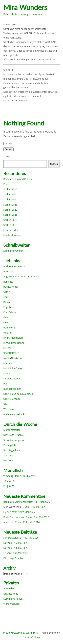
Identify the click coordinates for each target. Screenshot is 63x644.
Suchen (7, 157)
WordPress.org (11, 604)
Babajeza (8, 282)
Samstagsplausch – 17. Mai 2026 (32, 502)
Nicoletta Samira (12, 379)
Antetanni (9, 271)
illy (5, 512)
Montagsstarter (12, 430)
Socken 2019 (10, 220)
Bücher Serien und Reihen (18, 179)
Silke (6, 404)
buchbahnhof (11, 287)
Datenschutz (10, 14)
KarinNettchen (11, 353)
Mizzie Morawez (12, 235)
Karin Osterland (12, 517)
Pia (5, 384)
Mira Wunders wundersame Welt (31, 8)
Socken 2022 (10, 210)
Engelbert (9, 307)
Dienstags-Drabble (14, 435)
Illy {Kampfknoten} (14, 338)
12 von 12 (9, 481)
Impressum (37, 14)
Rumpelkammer (12, 389)
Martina (8, 363)
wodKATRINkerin (13, 358)
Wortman (8, 409)
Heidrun (8, 333)
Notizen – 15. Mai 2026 (16, 543)
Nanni (7, 373)
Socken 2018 (10, 225)
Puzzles (7, 184)
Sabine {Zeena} (12, 399)
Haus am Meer (11, 230)
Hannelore (9, 328)
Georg (7, 322)
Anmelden (9, 588)
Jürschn (7, 348)
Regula (7, 502)
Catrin (7, 292)
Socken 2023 (10, 205)
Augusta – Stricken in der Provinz (21, 276)
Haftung (24, 14)
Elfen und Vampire (13, 251)
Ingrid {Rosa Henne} (14, 343)
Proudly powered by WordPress (20, 633)
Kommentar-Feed (13, 599)
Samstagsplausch (13, 450)
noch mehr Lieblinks (14, 414)
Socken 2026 (10, 189)
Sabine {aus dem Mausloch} (19, 394)
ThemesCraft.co (31, 637)
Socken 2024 (10, 199)
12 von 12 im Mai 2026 (34, 507)
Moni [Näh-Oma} (13, 368)
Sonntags (8, 455)
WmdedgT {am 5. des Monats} (20, 476)
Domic (7, 302)
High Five (8, 460)
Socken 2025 (10, 194)
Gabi (6, 317)
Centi (6, 297)
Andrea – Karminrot (14, 266)
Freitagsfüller (10, 445)
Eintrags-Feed (11, 594)
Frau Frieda (10, 312)
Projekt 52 (9, 486)
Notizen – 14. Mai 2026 (16, 548)
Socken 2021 (10, 215)
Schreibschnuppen (14, 440)
